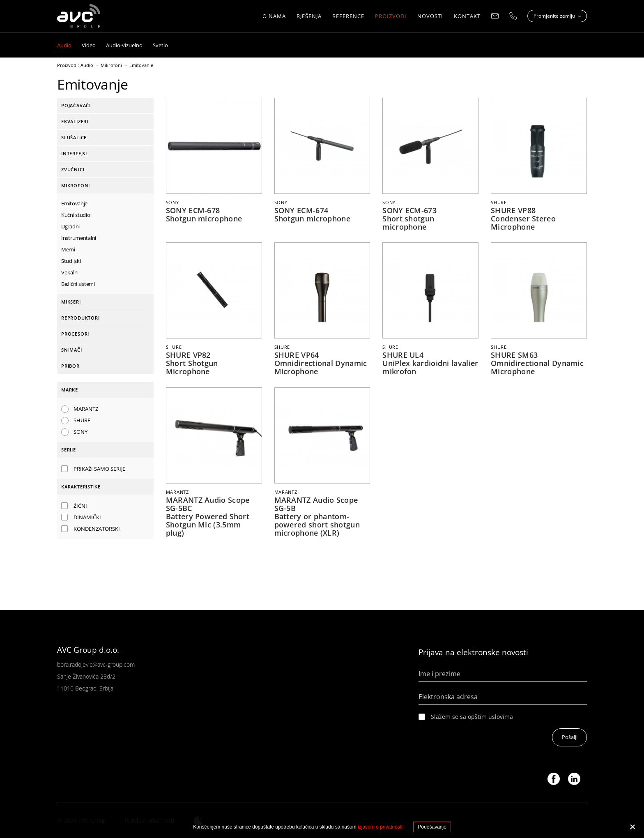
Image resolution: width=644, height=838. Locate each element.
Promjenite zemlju (555, 16)
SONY (80, 432)
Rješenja (309, 16)
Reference (348, 16)
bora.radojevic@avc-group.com (96, 664)
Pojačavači (76, 105)
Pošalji (569, 737)
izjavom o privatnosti (380, 827)
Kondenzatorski (97, 529)
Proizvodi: (68, 65)
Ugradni (70, 226)
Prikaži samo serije (99, 469)
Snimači (72, 350)
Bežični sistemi (78, 284)
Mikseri (71, 302)
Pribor (70, 366)
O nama (274, 16)
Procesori (75, 334)
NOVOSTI (430, 16)
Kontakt (467, 16)
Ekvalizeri (75, 121)
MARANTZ (86, 409)
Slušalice (74, 137)
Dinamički (87, 517)
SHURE (82, 420)
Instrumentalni (79, 238)
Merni (68, 249)
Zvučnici (73, 169)
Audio (87, 65)
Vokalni (70, 272)
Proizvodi (391, 16)
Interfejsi (74, 153)
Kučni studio (76, 215)
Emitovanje (141, 65)
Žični (80, 506)
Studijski (71, 261)
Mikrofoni (111, 65)
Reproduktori (80, 318)
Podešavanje (432, 827)
